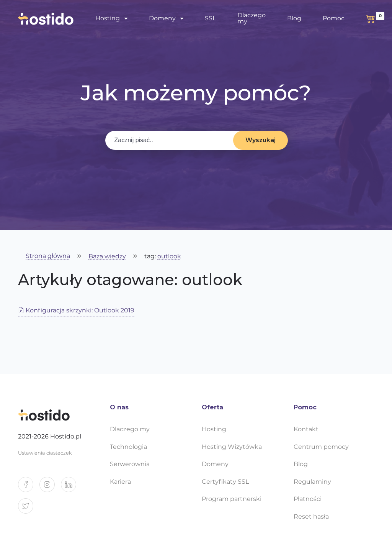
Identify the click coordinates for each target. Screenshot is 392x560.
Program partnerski (232, 499)
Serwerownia (130, 464)
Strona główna (48, 256)
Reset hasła (311, 516)
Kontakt (306, 429)
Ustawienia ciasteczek (45, 453)
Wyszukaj (261, 140)
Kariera (120, 482)
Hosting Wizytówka (232, 447)
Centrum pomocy (321, 447)
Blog (294, 18)
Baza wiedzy (107, 257)
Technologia (128, 447)
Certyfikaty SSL (225, 482)
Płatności (308, 499)
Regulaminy (312, 482)
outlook (169, 257)
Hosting (108, 18)
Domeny (162, 18)
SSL (210, 18)
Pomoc (334, 18)
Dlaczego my (252, 18)
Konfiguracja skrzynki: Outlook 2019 (76, 310)
